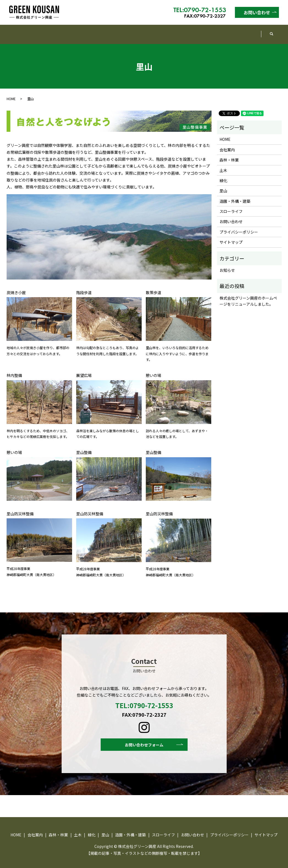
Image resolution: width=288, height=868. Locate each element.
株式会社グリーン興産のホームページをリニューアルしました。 (248, 296)
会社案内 (49, 31)
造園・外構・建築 (195, 31)
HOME (20, 31)
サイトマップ (231, 237)
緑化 (136, 31)
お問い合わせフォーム (144, 740)
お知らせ (227, 265)
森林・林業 (83, 31)
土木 (113, 31)
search (274, 32)
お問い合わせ (257, 12)
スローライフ (240, 31)
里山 (158, 31)
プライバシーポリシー (239, 227)
